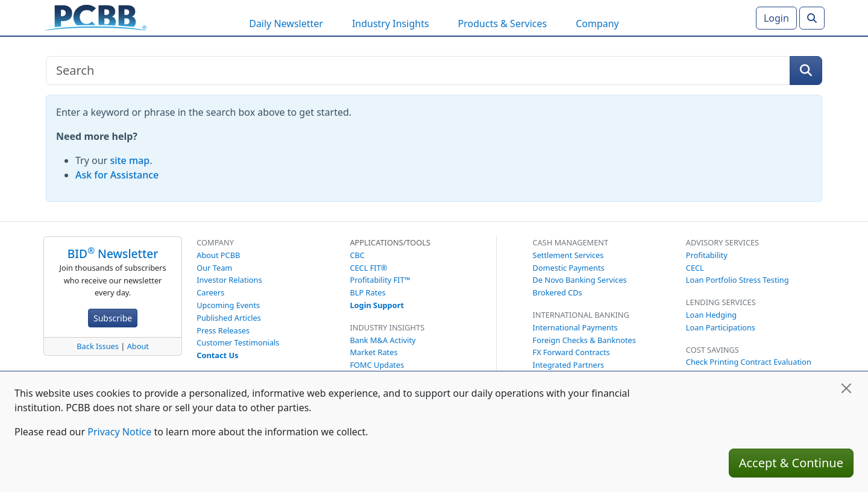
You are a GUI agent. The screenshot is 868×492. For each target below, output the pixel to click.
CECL (695, 268)
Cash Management (571, 242)
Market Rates (373, 352)
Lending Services (721, 302)
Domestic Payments (569, 268)
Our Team (214, 268)
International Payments (575, 327)
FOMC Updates (377, 365)
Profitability (707, 255)
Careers (210, 292)
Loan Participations (721, 327)
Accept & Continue (791, 463)
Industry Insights (391, 24)
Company (597, 24)
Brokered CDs (558, 292)
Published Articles (229, 318)
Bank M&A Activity (382, 340)
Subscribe (113, 318)
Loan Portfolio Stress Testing (737, 280)
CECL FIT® (368, 268)
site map (130, 160)
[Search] (812, 18)
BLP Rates (367, 292)
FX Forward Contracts (571, 352)
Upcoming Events (228, 305)
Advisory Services (722, 242)
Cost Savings (712, 350)
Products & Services (503, 24)
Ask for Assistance (117, 175)
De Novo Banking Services (580, 280)
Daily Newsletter (286, 24)
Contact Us (217, 355)
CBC (357, 255)
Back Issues (98, 346)
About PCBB (218, 255)
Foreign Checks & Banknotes (584, 340)
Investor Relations (229, 280)
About (138, 346)
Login (776, 18)
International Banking (581, 315)
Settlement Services (568, 255)
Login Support (377, 305)
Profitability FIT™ (380, 280)
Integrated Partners (569, 365)
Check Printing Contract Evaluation (749, 362)
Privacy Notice (119, 432)
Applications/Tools (390, 242)
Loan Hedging (711, 315)
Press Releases (223, 330)
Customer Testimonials (238, 342)
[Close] (846, 388)
